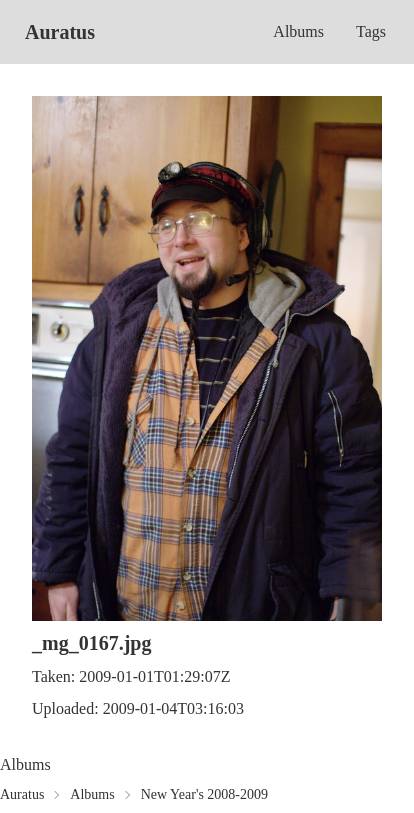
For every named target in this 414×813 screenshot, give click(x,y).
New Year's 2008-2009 (204, 794)
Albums (298, 31)
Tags (371, 31)
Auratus (60, 32)
